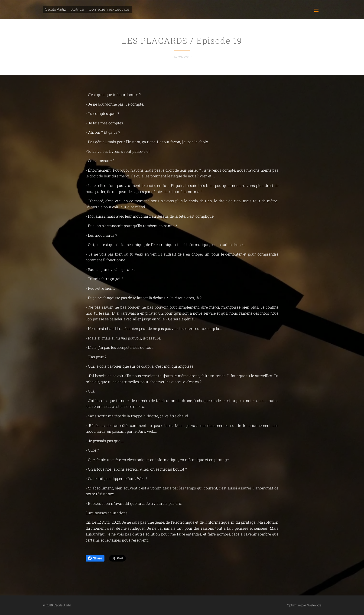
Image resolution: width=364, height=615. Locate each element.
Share (95, 558)
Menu (316, 10)
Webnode (314, 605)
